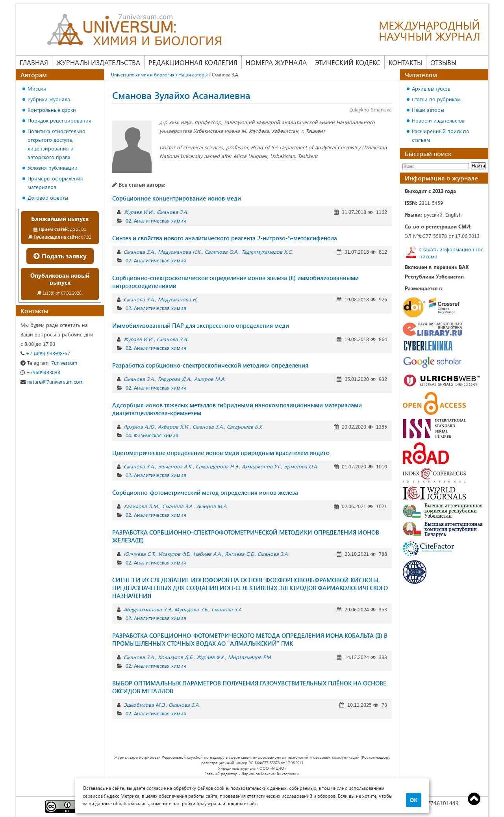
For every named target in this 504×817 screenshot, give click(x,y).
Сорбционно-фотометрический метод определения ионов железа (205, 492)
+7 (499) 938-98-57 (45, 353)
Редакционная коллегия (193, 62)
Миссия (37, 88)
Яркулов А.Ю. (139, 426)
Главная (34, 62)
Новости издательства (438, 120)
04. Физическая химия (152, 435)
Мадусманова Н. (178, 299)
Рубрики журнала (49, 99)
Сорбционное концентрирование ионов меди (177, 198)
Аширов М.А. (210, 379)
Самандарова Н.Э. (217, 466)
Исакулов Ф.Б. (174, 554)
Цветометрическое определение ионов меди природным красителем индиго (221, 453)
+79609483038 (40, 372)
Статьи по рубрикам (436, 99)
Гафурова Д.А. (174, 379)
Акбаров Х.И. (174, 426)
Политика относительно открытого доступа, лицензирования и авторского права (57, 144)
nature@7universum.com (52, 382)
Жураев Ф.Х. (211, 657)
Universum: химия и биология (143, 74)
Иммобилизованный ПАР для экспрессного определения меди (201, 325)
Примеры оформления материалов (55, 183)
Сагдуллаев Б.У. (245, 426)
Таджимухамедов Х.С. (267, 252)
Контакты (405, 62)
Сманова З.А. (172, 212)
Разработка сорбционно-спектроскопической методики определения (210, 365)
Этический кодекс (348, 62)
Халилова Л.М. (141, 506)
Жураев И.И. (139, 212)
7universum (49, 363)
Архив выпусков (431, 88)
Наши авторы (193, 74)
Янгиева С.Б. (240, 554)
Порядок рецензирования (59, 120)
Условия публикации (53, 168)
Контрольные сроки (52, 110)
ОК (414, 800)
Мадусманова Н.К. (180, 252)
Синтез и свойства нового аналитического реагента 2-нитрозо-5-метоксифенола (225, 238)
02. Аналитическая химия (156, 220)
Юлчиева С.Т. (139, 554)
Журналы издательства (98, 62)
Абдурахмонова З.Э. (147, 609)
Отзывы (443, 62)
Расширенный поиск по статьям (441, 135)
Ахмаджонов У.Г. (261, 466)
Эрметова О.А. (301, 466)
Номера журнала (276, 62)
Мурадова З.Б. (191, 609)
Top (474, 799)
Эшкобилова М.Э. (145, 705)
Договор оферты (48, 198)
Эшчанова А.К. (175, 466)
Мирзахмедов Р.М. (250, 657)
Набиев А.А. (208, 554)
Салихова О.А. (221, 252)
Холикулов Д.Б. (176, 657)
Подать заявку (60, 256)
